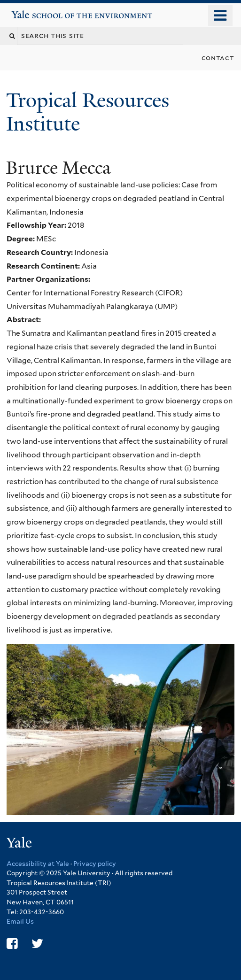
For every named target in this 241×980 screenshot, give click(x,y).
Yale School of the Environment (38, 11)
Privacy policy (95, 864)
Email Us (20, 921)
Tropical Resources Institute (88, 112)
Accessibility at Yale (38, 864)
